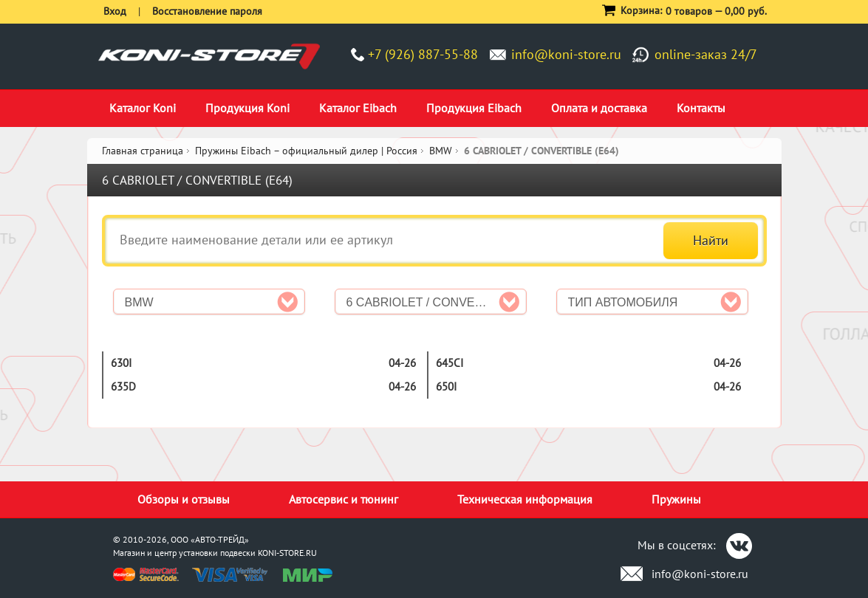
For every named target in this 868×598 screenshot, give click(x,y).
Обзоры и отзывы (184, 499)
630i (121, 363)
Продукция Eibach (474, 108)
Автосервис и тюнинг (344, 499)
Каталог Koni (143, 108)
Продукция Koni (247, 108)
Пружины (676, 499)
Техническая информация (525, 499)
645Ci (450, 363)
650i (446, 386)
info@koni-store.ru (566, 54)
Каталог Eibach (358, 108)
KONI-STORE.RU (287, 553)
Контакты (701, 108)
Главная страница (143, 151)
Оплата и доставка (599, 108)
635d (123, 386)
